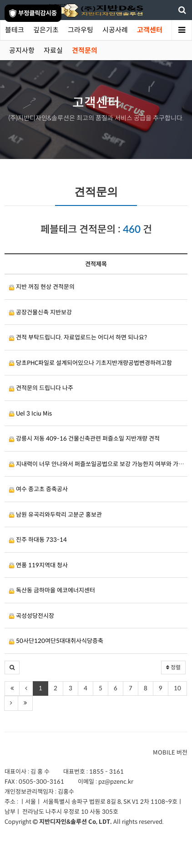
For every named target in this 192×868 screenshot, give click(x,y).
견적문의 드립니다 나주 (41, 388)
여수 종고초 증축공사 (38, 489)
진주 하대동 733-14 (38, 540)
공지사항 (22, 50)
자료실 (53, 50)
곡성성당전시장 (32, 616)
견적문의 (85, 50)
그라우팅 (81, 30)
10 (177, 688)
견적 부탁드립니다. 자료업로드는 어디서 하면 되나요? (78, 337)
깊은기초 (46, 30)
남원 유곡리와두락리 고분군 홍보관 (56, 515)
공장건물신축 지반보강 (40, 312)
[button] (12, 668)
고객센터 (150, 30)
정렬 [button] (173, 667)
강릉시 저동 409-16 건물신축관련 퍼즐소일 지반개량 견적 (84, 439)
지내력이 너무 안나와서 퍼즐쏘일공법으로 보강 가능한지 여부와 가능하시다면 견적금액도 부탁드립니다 (98, 464)
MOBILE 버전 (170, 752)
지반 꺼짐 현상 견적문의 (42, 287)
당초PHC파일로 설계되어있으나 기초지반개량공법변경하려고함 (91, 363)
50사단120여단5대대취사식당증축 (56, 641)
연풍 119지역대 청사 (38, 565)
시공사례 (115, 30)
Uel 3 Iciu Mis (30, 413)
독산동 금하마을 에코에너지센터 (52, 590)
